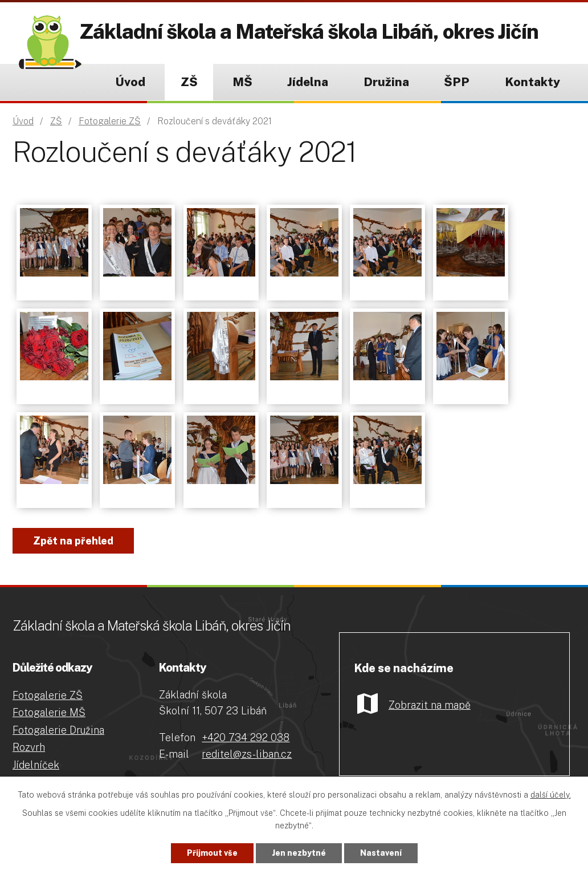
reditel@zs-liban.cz (247, 754)
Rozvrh (29, 747)
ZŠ (189, 82)
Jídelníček (36, 765)
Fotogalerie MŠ (49, 712)
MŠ (242, 82)
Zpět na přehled (73, 541)
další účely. (551, 795)
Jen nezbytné (299, 853)
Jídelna (308, 82)
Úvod (130, 82)
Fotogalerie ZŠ (110, 121)
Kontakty (532, 82)
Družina (386, 82)
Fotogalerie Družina (58, 730)
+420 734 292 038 (246, 737)
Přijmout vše (212, 853)
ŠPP (457, 82)
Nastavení (381, 853)
